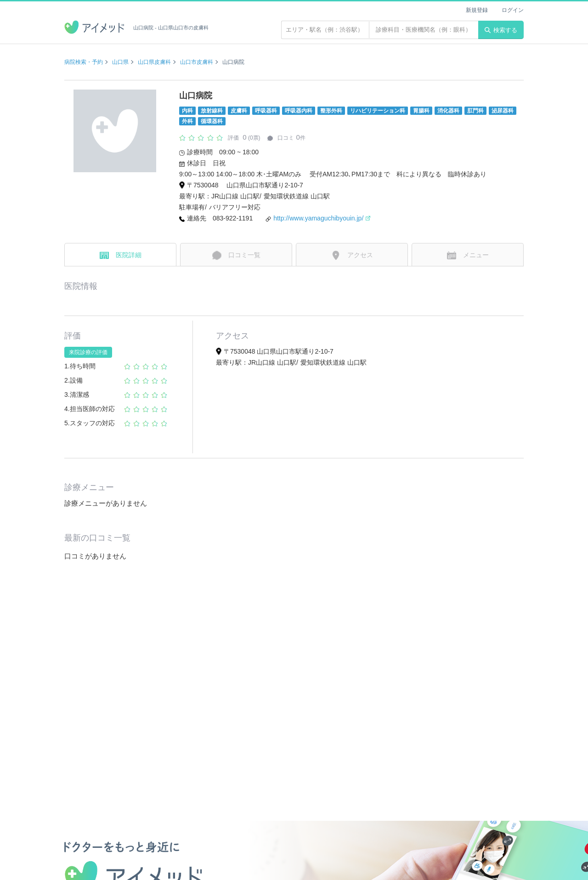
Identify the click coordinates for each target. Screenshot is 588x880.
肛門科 (475, 111)
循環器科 (212, 121)
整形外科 (331, 111)
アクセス (352, 255)
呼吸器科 (266, 111)
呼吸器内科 (299, 111)
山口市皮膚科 (197, 62)
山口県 (120, 62)
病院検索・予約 (84, 62)
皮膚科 (239, 111)
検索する (501, 30)
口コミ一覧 (236, 255)
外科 (187, 121)
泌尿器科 (503, 111)
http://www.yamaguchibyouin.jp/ (322, 218)
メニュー (468, 255)
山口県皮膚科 (154, 62)
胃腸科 (421, 111)
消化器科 (448, 111)
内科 (187, 111)
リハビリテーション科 (378, 111)
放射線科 (212, 111)
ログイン (513, 10)
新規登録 (477, 10)
